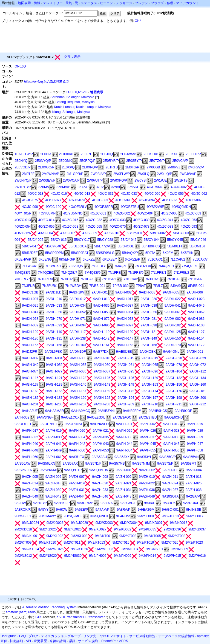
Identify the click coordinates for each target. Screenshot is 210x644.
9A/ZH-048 (123, 496)
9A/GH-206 (54, 404)
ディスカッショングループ (61, 636)
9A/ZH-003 (170, 470)
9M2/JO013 (170, 516)
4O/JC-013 (36, 194)
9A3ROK (169, 503)
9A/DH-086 (196, 319)
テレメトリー (53, 3)
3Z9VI (116, 187)
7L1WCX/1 (30, 266)
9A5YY (43, 510)
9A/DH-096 (101, 325)
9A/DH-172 (196, 345)
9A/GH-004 (54, 358)
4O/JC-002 (179, 187)
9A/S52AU (99, 457)
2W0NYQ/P (23, 180)
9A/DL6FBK (53, 352)
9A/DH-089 (30, 325)
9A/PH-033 (54, 437)
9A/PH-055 (148, 450)
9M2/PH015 (172, 556)
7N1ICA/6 (153, 279)
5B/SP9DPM (54, 253)
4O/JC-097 (194, 200)
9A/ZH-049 (147, 496)
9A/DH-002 (123, 292)
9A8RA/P (124, 510)
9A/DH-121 (149, 332)
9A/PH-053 (101, 450)
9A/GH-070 (174, 365)
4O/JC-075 (30, 200)
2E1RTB (112, 167)
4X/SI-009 (90, 233)
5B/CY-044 (152, 240)
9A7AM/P (103, 510)
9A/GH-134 (198, 378)
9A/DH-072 (101, 319)
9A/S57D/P (94, 464)
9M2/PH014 (147, 556)
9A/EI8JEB (124, 352)
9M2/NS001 (155, 549)
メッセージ (124, 3)
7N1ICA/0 (87, 279)
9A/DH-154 (196, 338)
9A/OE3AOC (122, 417)
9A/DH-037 (125, 306)
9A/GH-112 (198, 371)
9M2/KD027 (98, 529)
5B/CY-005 (36, 240)
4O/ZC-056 (46, 227)
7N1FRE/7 (22, 279)
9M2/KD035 (147, 529)
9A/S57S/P (165, 464)
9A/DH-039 (149, 306)
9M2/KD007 (154, 523)
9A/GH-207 (78, 404)
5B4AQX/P (130, 253)
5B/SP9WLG (105, 253)
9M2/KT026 (79, 549)
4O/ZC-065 (94, 227)
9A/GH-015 (126, 358)
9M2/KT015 (121, 543)
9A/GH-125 (102, 378)
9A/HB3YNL (107, 411)
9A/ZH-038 (194, 490)
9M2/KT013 (96, 543)
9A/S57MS (117, 464)
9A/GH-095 (126, 371)
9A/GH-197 (150, 398)
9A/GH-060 (102, 365)
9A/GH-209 (126, 404)
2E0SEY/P (134, 161)
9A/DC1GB (30, 292)
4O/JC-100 (53, 207)
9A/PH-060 (30, 457)
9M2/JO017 (195, 516)
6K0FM (168, 253)
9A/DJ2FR (29, 352)
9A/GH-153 (150, 385)
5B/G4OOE (126, 246)
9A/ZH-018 (53, 483)
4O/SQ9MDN (181, 207)
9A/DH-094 (78, 325)
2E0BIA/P (66, 154)
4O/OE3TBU (130, 207)
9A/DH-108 (196, 325)
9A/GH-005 (78, 358)
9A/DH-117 (78, 332)
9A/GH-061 (126, 365)
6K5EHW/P (23, 259)
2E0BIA (46, 154)
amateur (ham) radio (21, 612)
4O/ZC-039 (141, 220)
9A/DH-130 (30, 338)
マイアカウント (188, 3)
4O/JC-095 (170, 200)
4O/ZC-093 (189, 227)
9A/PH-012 (171, 424)
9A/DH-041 (173, 306)
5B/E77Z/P (102, 246)
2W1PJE (161, 180)
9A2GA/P (193, 496)
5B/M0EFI (175, 246)
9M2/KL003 (79, 536)
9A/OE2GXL (96, 417)
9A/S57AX (70, 464)
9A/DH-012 (78, 299)
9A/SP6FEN (23, 470)
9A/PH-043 (101, 444)
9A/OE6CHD (174, 417)
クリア (115, 13)
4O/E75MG (155, 187)
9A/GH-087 (102, 371)
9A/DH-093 (54, 325)
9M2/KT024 (30, 549)
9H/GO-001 (170, 510)
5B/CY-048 (53, 246)
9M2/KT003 (128, 536)
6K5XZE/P (133, 259)
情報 (37, 3)
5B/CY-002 (158, 233)
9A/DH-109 (30, 332)
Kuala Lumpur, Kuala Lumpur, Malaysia (83, 107)
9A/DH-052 (78, 312)
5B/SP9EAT (80, 253)
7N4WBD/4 (74, 286)
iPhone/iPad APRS (114, 641)
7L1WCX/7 (53, 266)
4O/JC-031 (106, 194)
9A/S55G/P (168, 457)
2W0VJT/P (95, 180)
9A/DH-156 (54, 345)
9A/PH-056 (172, 450)
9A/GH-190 (78, 398)
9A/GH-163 (30, 391)
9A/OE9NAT (74, 424)
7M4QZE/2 (22, 273)
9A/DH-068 (30, 319)
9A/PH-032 (30, 437)
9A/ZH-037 (170, 490)
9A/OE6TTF (23, 424)
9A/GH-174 (150, 391)
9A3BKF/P (62, 503)
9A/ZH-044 (77, 496)
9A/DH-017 (125, 299)
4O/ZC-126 (23, 233)
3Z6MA (44, 187)
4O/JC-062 (199, 194)
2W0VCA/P (71, 180)
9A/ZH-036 (147, 490)
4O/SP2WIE (155, 207)
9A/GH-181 (198, 391)
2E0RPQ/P (87, 161)
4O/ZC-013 (23, 220)
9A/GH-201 (30, 404)
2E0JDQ (107, 154)
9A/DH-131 (54, 338)
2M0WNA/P (51, 174)
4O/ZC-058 (70, 227)
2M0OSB (153, 167)
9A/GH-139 (54, 385)
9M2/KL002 (55, 536)
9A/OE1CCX (70, 417)
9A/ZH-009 (123, 477)
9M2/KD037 (197, 529)
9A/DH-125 (173, 332)
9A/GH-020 (174, 358)
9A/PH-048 (30, 450)
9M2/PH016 (197, 556)
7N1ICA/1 (109, 279)
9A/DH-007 (30, 299)
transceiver (97, 617)
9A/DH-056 (149, 312)
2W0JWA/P (188, 174)
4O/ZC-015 (70, 220)
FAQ (22, 636)
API (28, 641)
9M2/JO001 (146, 516)
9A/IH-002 (22, 417)
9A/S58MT (189, 464)
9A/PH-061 (54, 457)
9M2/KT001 (103, 536)
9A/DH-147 (125, 338)
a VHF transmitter (70, 617)
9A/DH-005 (171, 292)
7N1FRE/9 (45, 279)
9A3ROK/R (23, 510)
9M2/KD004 (129, 523)
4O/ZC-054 (23, 227)
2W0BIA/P (98, 174)
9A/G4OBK (147, 352)
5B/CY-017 (82, 240)
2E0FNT (87, 154)
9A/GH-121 (54, 378)
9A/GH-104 (174, 371)
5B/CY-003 (181, 233)
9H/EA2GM (146, 510)
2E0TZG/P (157, 161)
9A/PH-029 (195, 431)
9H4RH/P (123, 516)
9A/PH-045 (148, 444)
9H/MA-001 (23, 516)
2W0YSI (140, 180)
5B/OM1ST (198, 246)
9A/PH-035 (101, 437)
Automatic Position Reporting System (49, 607)
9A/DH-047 (30, 312)
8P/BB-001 (196, 286)
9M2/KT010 (48, 543)
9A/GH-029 (198, 358)
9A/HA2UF (30, 411)
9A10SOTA (171, 496)
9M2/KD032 (123, 529)
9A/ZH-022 (147, 483)
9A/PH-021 (101, 431)
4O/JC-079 (77, 200)
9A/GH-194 (126, 398)
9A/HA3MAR (54, 411)
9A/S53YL (145, 457)
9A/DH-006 (195, 292)
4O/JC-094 (147, 200)
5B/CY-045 (175, 240)
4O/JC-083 (100, 200)
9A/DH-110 (54, 332)
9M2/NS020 (48, 556)
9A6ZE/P (81, 510)
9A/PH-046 (172, 444)
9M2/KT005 (152, 536)
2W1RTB (181, 180)
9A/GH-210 (150, 404)
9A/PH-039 (195, 437)
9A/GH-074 (30, 371)
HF (85, 617)
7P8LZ (158, 286)
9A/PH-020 (77, 431)
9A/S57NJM (141, 464)
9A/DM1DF (78, 352)
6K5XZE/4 (110, 259)
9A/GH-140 (78, 385)
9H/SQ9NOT (99, 516)
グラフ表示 (72, 57)
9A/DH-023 (196, 299)
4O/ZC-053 (189, 220)
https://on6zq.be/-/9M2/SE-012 (46, 82)
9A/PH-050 (77, 450)
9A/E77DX (101, 352)
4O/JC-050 (152, 194)
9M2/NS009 (179, 549)
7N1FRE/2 (182, 273)
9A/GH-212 (198, 404)
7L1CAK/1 (155, 259)
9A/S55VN (191, 457)
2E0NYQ (21, 161)
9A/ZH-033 (100, 490)
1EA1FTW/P (24, 154)
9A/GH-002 (30, 358)
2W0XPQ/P (119, 180)
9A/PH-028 (172, 431)
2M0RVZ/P (196, 167)
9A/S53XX (122, 457)
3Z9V (100, 187)
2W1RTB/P (23, 187)
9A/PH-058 (195, 450)
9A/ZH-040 (30, 496)
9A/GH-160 (198, 385)
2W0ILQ (143, 174)
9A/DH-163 (125, 345)
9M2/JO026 (55, 523)
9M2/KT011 (72, 543)
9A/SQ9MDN (99, 470)
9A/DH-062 (196, 312)
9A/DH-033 (54, 306)
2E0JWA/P (128, 154)
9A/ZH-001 (124, 470)
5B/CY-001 (135, 233)
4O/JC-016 (59, 194)
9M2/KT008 (177, 536)
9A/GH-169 (102, 391)
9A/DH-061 (173, 312)
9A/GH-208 (102, 404)
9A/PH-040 (30, 444)
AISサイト (119, 636)
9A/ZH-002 (147, 470)
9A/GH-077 (54, 371)
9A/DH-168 (149, 345)
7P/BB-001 (97, 286)
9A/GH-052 (54, 365)
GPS (39, 617)
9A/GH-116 (30, 378)
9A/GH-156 (174, 385)
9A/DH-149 (149, 338)
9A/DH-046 (196, 306)
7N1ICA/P (195, 279)
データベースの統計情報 (176, 636)
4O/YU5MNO (73, 213)
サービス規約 (88, 641)
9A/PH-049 (54, 450)
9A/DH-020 (149, 299)
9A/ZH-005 (30, 477)
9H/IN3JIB (194, 510)
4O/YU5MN (47, 213)
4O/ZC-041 (165, 220)
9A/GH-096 (150, 371)
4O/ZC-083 (165, 227)
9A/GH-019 (150, 358)
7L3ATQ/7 (76, 266)
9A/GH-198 (174, 398)
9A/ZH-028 (30, 490)
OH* (138, 21)
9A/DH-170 (173, 345)
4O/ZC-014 (46, 220)
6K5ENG (45, 259)
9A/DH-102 (173, 325)
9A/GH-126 (126, 378)
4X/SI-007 (68, 233)
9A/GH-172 (126, 391)
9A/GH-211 (174, 404)
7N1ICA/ (66, 279)
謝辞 (72, 641)
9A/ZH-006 (53, 477)
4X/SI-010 (112, 233)
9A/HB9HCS (158, 411)
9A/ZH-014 (30, 483)
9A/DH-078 (125, 319)
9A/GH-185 (30, 398)
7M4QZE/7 (69, 273)
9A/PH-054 (124, 450)
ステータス (89, 3)
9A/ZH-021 (123, 483)
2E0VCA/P (180, 161)
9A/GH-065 (150, 365)
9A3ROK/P (191, 503)
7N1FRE (114, 273)
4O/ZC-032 (94, 220)
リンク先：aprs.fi (96, 636)
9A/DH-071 (78, 319)
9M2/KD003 (104, 523)
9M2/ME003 (104, 549)
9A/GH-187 (54, 398)
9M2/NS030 (73, 556)
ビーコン (107, 3)
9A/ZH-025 (194, 483)
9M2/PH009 (123, 556)
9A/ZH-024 (170, 483)
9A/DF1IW (77, 292)
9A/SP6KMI (48, 470)
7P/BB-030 (120, 286)
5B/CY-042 (128, 240)
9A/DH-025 (30, 306)
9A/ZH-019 (77, 483)
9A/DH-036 (101, 306)
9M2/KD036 (172, 529)
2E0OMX (65, 161)
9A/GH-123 (78, 378)
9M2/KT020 (170, 543)
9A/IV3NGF (45, 417)
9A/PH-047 (195, 444)
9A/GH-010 (102, 358)
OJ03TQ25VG (77, 92)
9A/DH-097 (125, 325)
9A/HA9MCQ (81, 411)
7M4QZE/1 (166, 266)
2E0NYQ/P (43, 161)
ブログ (33, 636)
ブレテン (142, 3)
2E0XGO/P (46, 167)
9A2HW (20, 503)
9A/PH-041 (54, 444)
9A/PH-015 (195, 424)
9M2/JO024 (30, 523)
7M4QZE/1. (190, 266)
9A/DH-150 (173, 338)
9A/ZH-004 (194, 470)
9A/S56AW (22, 464)
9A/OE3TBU (148, 417)
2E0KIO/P (151, 154)
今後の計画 (58, 641)
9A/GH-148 (102, 385)
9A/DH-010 (54, 299)
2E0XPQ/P (90, 167)
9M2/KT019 (145, 543)
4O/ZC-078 (141, 227)
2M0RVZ (174, 167)
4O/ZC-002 (122, 213)
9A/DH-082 (173, 319)
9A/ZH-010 (147, 477)
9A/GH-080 (78, 371)
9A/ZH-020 (100, 483)
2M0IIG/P (132, 167)
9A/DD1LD (54, 292)
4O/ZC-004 (146, 213)
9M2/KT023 (194, 543)
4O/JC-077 (53, 200)
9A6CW (62, 510)
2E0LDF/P (193, 154)
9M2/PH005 (98, 556)
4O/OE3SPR (103, 207)
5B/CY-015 (59, 240)
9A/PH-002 (148, 424)
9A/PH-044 (124, 444)
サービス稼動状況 (142, 636)
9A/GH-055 (78, 365)
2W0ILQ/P (164, 174)
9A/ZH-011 (170, 477)
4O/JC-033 (129, 194)
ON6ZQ (20, 66)
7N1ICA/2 (131, 279)
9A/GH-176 (174, 391)
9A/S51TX (77, 457)
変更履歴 (40, 641)
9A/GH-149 (126, 385)
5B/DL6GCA (77, 246)
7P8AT (141, 286)
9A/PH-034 (77, 437)
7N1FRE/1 (159, 273)
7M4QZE (121, 266)
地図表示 (24, 3)
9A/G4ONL (171, 352)
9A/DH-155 (30, 345)
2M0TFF (28, 174)
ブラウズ (157, 3)
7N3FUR (28, 286)
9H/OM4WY (47, 516)
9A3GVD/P (129, 503)
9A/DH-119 (101, 332)
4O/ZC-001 (98, 213)
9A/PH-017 (30, 431)
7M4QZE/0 (143, 266)
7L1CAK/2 (178, 259)
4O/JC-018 (82, 194)
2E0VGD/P (23, 167)
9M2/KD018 (23, 529)
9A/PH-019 (54, 431)
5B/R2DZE (30, 253)
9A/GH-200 (198, 398)
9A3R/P (150, 503)
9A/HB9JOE (183, 411)
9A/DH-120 (125, 332)
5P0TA (150, 253)
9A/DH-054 (125, 312)
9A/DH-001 (100, 292)
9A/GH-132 (174, 378)
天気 (69, 3)
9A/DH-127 (196, 332)
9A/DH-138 (78, 338)
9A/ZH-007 (77, 477)
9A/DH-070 (54, 319)
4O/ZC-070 (118, 227)
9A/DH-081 (149, 319)
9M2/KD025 (48, 529)
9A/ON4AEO (99, 424)
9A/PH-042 (77, 444)
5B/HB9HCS (151, 246)
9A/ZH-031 (77, 490)
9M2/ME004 (130, 549)
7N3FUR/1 (50, 286)
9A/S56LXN (47, 464)
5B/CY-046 (198, 240)
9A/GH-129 (150, 378)
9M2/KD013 (179, 523)
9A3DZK (107, 503)
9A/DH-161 (101, 345)
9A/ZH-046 (100, 496)
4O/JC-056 (176, 194)
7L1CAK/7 (200, 259)
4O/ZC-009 (193, 213)
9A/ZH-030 (53, 490)
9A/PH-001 (124, 424)
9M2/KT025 (55, 549)
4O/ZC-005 (169, 213)
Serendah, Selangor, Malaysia (72, 97)
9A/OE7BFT (48, 424)
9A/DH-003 (147, 292)
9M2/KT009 (23, 543)
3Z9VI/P (133, 187)
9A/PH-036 (124, 437)
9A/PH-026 (148, 431)
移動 (170, 3)
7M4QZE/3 (46, 273)
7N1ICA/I (174, 279)
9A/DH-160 (78, 345)
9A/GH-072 (198, 365)
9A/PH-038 (172, 437)
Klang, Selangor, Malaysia (71, 112)
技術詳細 (16, 641)
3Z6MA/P (63, 187)
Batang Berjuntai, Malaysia (75, 102)
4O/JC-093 (123, 200)
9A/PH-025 (124, 431)
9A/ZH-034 (123, 490)
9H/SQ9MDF (73, 516)
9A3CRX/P (85, 503)
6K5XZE (89, 259)
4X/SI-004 (46, 233)
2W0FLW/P (122, 174)
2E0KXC (172, 154)
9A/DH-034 (78, 306)
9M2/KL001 (30, 536)
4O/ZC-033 (118, 220)
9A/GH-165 (54, 391)
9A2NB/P (40, 503)
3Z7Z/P (83, 187)
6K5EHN (187, 253)
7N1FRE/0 (136, 273)
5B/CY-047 (30, 246)
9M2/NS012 (23, 556)
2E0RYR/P (111, 161)
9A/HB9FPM (132, 411)
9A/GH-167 (78, 391)
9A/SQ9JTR (73, 470)
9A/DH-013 (101, 299)
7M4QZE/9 (93, 273)
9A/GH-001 (195, 352)
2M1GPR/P (75, 174)
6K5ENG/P (67, 259)
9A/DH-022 (173, 299)
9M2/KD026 (73, 529)
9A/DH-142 (101, 338)
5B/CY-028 (105, 240)
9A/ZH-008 (100, 477)
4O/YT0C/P (23, 213)
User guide (8, 636)
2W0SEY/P (47, 180)
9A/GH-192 (102, 398)
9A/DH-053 (101, 312)
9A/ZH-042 (53, 496)
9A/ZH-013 (194, 477)
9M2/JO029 (79, 523)
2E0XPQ (68, 167)
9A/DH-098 (149, 325)
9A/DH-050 (54, 312)
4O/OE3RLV (78, 207)
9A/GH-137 (30, 385)
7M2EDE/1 (99, 266)
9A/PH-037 (148, 437)
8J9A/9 (176, 286)
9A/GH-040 (30, 365)
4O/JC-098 (30, 207)
